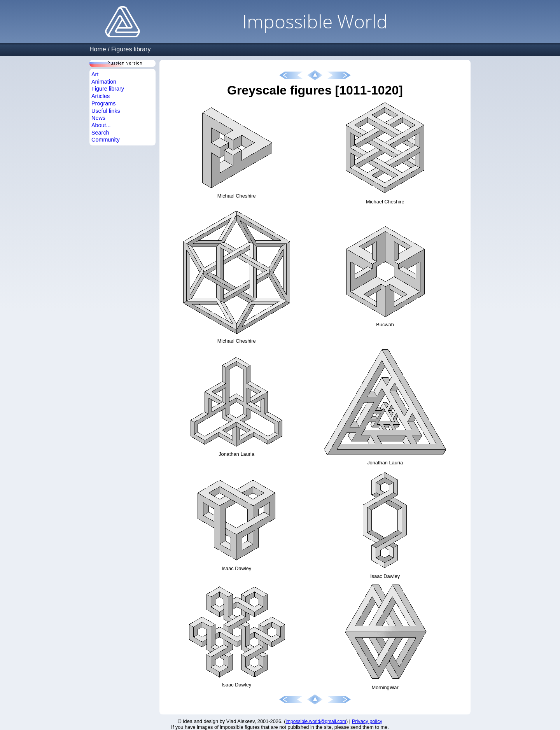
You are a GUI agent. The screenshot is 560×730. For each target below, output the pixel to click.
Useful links (106, 111)
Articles (101, 96)
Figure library (108, 89)
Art (95, 74)
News (98, 118)
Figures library (131, 49)
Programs (103, 103)
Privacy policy (367, 721)
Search (100, 133)
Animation (104, 82)
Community (106, 140)
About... (101, 125)
